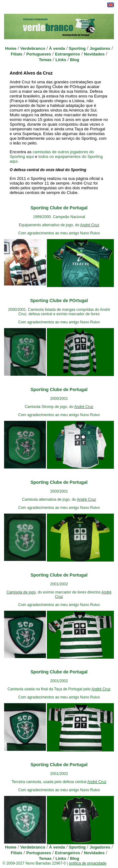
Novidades (94, 54)
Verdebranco (33, 48)
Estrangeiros (67, 54)
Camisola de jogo (21, 592)
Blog (75, 60)
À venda (57, 48)
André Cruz (90, 225)
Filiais (17, 54)
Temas (45, 60)
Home (11, 48)
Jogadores (100, 48)
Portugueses (39, 54)
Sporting (77, 48)
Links (61, 60)
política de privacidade (88, 863)
